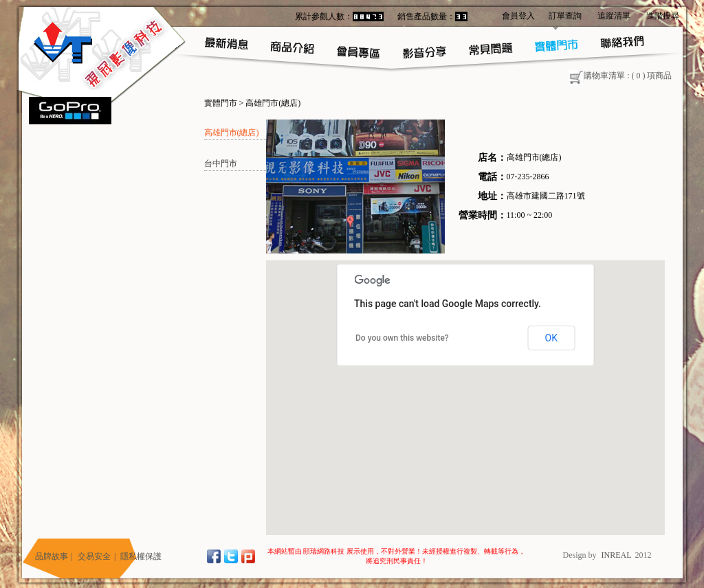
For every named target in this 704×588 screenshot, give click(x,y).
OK (551, 338)
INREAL (617, 555)
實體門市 (221, 103)
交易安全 (94, 556)
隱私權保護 (141, 556)
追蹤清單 (614, 16)
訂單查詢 (565, 16)
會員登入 (518, 16)
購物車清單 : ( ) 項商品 (620, 76)
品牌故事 (52, 556)
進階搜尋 (663, 16)
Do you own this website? (402, 338)
